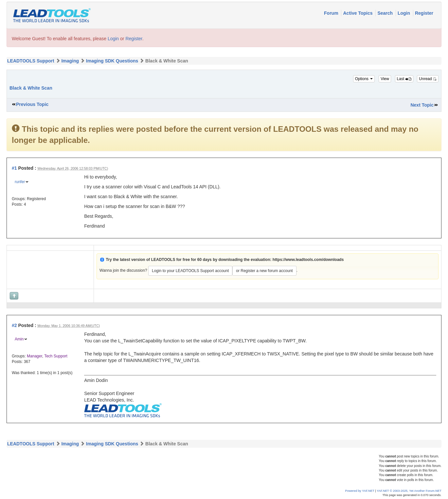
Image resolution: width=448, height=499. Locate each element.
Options (364, 79)
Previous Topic (32, 104)
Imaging (70, 61)
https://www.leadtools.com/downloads (308, 260)
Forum (332, 13)
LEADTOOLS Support (31, 61)
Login (404, 13)
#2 (14, 325)
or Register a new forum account (264, 271)
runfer (20, 182)
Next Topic (422, 105)
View (385, 79)
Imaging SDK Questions (112, 61)
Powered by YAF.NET (360, 491)
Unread (428, 79)
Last (404, 79)
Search (386, 13)
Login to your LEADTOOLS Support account (190, 271)
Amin (19, 339)
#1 (14, 168)
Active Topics (358, 13)
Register (424, 13)
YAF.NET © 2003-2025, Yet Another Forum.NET (409, 491)
